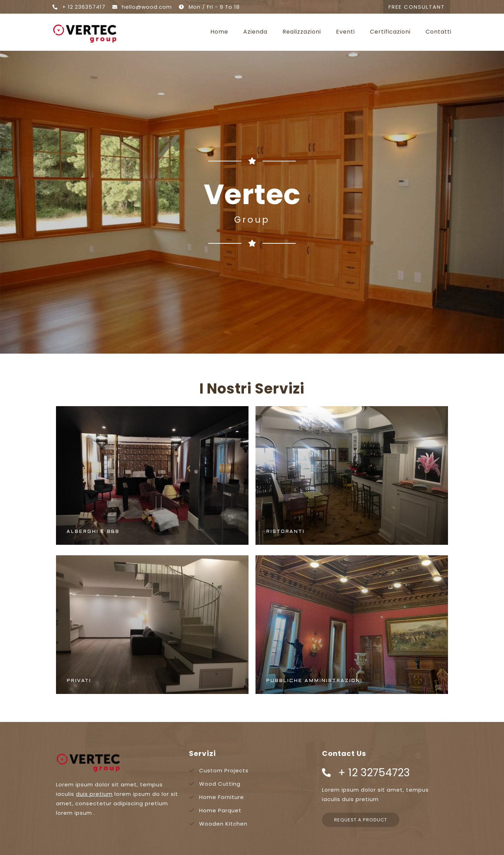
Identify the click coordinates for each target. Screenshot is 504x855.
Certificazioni (390, 32)
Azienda (255, 32)
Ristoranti (285, 532)
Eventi (345, 32)
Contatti (439, 32)
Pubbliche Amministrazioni (314, 681)
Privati (79, 681)
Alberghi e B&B (93, 532)
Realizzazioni (302, 32)
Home (219, 32)
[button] (417, 7)
